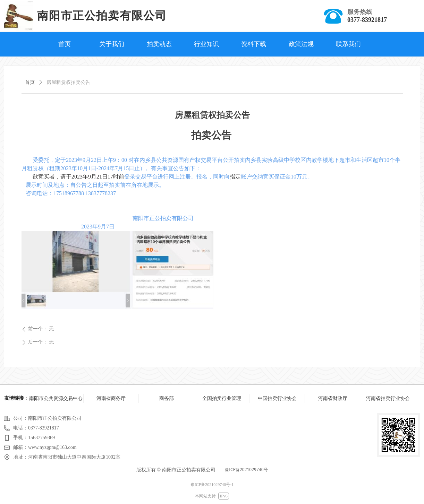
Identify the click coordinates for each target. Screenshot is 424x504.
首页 (30, 82)
